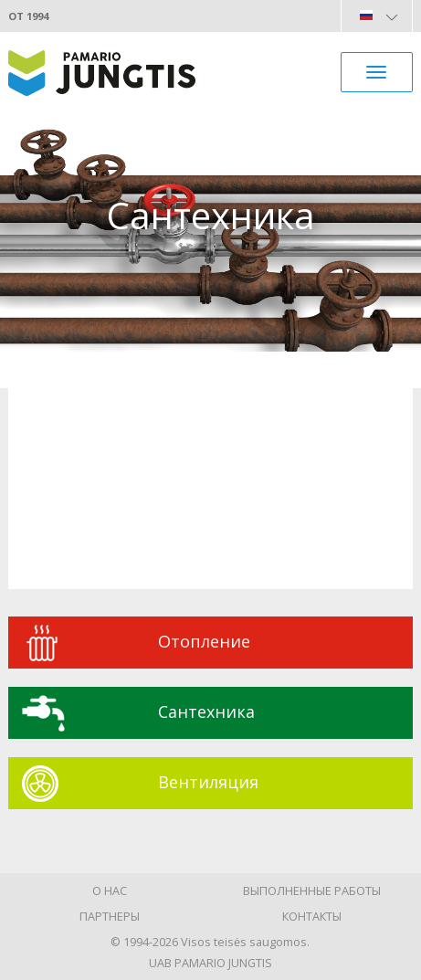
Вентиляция (208, 782)
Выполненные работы (312, 890)
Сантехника (206, 711)
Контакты (312, 916)
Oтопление (204, 641)
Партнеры (110, 916)
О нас (110, 890)
